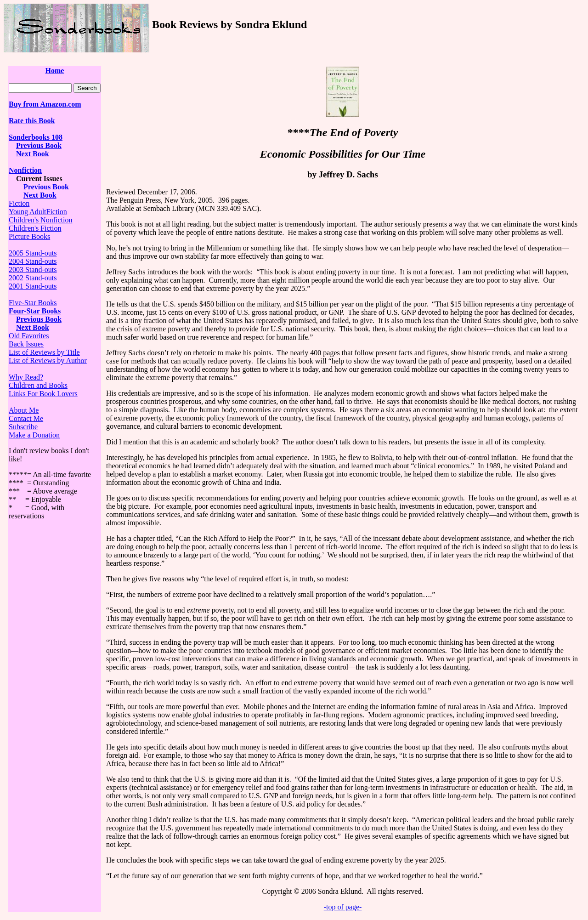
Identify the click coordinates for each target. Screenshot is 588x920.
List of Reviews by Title (44, 352)
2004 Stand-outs (33, 261)
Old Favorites (29, 336)
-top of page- (343, 907)
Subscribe (23, 427)
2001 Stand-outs (33, 286)
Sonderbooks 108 (36, 137)
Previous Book (39, 145)
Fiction (19, 203)
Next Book (33, 154)
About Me (24, 410)
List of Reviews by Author (48, 361)
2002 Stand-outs (33, 278)
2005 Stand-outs (33, 253)
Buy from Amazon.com (45, 104)
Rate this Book (32, 121)
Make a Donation (34, 435)
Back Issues (26, 344)
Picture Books (29, 236)
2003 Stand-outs (33, 270)
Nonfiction (25, 170)
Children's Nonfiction (40, 220)
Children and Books (38, 385)
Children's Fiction (35, 228)
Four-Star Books (35, 311)
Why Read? (26, 377)
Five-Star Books (33, 303)
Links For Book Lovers (43, 394)
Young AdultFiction (38, 212)
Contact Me (26, 418)
